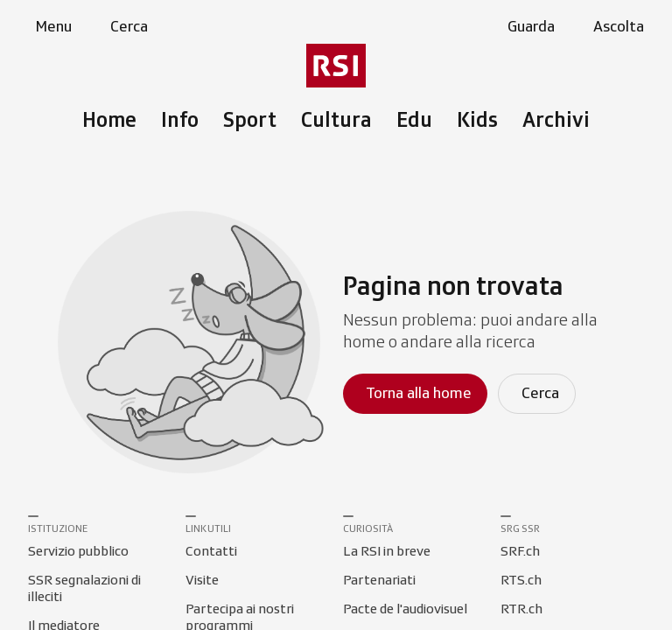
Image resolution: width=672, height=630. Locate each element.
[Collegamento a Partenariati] (379, 581)
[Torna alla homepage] (415, 394)
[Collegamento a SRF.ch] (520, 552)
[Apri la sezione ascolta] (615, 27)
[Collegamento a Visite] (202, 581)
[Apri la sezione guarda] (528, 27)
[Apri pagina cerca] (126, 27)
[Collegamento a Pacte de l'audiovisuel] (405, 610)
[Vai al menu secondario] (336, 66)
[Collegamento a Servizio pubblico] (78, 552)
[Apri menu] (50, 27)
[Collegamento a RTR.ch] (521, 610)
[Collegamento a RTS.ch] (521, 581)
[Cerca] (537, 394)
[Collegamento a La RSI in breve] (387, 552)
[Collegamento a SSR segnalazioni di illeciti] (100, 581)
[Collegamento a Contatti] (211, 552)
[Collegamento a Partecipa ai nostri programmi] (257, 610)
